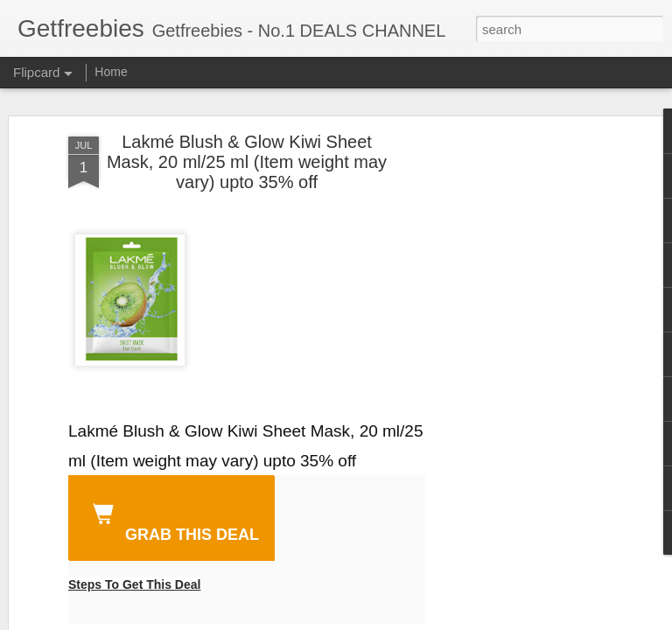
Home (111, 72)
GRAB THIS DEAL (172, 520)
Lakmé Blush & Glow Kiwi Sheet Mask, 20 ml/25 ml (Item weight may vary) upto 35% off (247, 162)
